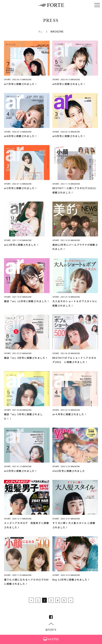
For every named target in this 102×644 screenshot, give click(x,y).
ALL (41, 32)
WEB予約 (51, 639)
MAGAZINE (57, 32)
